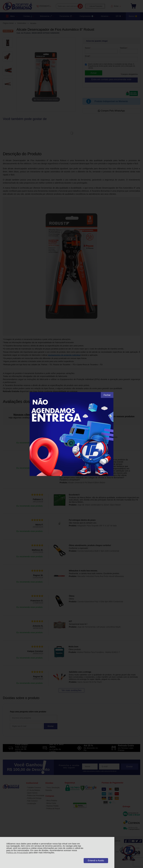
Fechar (107, 395)
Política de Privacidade (17, 853)
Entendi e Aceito (96, 861)
